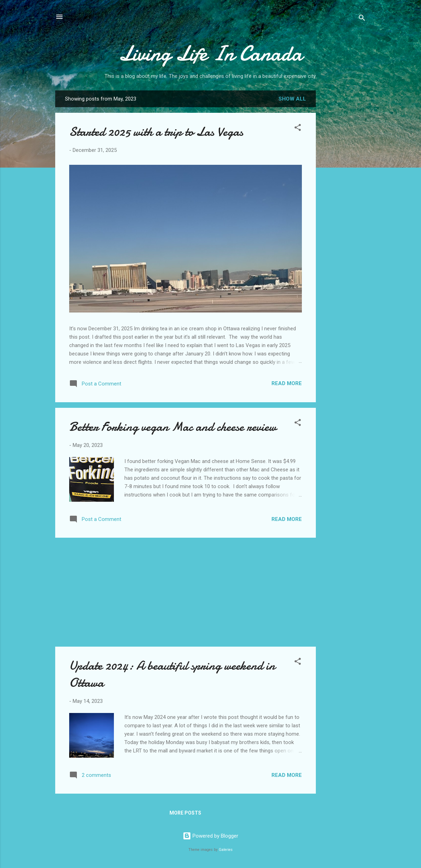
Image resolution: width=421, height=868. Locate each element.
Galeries (226, 850)
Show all (292, 99)
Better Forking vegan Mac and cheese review (173, 427)
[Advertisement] (344, 201)
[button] (298, 129)
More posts (185, 813)
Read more (287, 383)
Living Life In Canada (210, 53)
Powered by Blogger (210, 836)
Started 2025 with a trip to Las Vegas (156, 132)
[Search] (362, 19)
